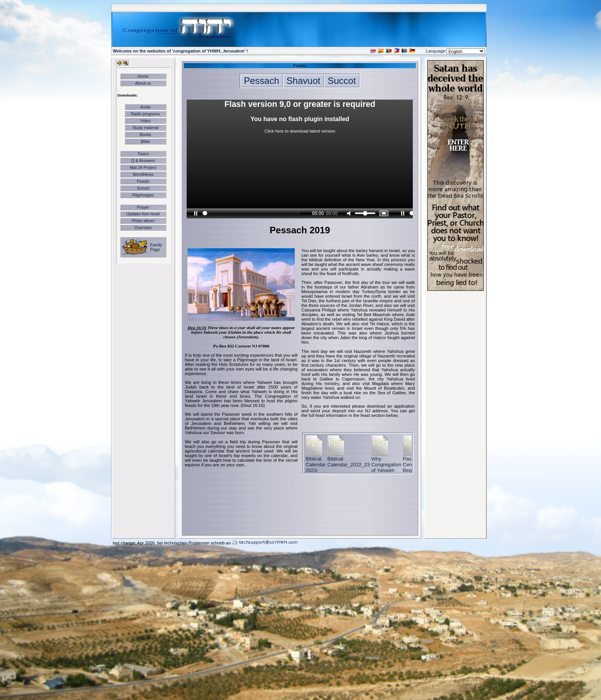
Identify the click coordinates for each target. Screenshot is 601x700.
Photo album (143, 221)
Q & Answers (143, 161)
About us (143, 83)
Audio (145, 107)
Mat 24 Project (143, 167)
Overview (143, 228)
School (143, 188)
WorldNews (143, 174)
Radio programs (145, 114)
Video (145, 121)
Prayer (143, 207)
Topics (143, 154)
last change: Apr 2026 (134, 543)
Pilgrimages (143, 195)
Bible (145, 141)
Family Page (156, 247)
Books (146, 134)
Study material (145, 128)
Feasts (143, 181)
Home (143, 76)
